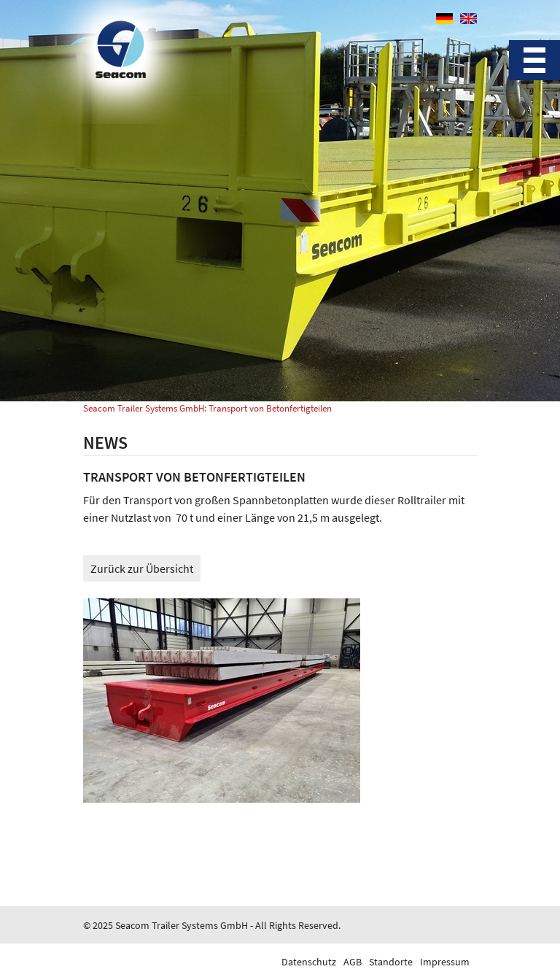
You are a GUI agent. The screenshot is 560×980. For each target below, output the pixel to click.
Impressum (445, 962)
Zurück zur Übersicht (142, 568)
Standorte (391, 962)
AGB (353, 962)
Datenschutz (309, 962)
